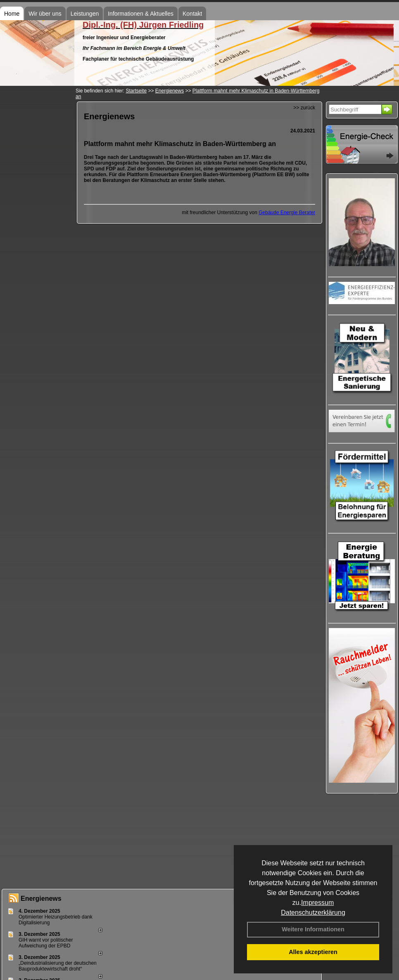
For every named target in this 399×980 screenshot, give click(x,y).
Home (12, 14)
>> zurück (304, 108)
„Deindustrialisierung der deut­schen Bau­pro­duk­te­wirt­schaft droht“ (58, 966)
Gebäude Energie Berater (287, 213)
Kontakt (192, 14)
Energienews (41, 899)
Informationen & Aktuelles (141, 14)
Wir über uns (45, 14)
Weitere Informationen (313, 929)
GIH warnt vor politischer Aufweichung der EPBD (46, 943)
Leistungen (85, 14)
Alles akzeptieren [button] (313, 952)
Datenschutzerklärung (313, 913)
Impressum (317, 903)
